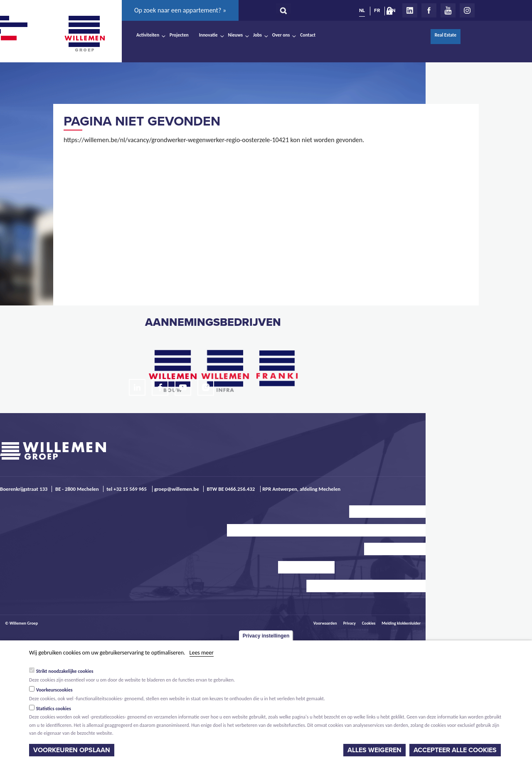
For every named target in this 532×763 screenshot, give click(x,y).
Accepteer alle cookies (455, 750)
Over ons (281, 35)
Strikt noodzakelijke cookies (65, 671)
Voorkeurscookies (54, 690)
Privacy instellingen (266, 636)
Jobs (257, 35)
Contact (308, 35)
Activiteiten (148, 35)
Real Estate (446, 35)
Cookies (369, 623)
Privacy (350, 623)
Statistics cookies (54, 709)
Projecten (179, 35)
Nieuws (235, 35)
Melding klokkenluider (401, 623)
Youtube (448, 10)
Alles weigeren (374, 750)
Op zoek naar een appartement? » (180, 10)
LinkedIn (410, 10)
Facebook (429, 10)
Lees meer (202, 653)
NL (362, 10)
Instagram (467, 10)
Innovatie (208, 35)
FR (377, 10)
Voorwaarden (325, 623)
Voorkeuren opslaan (72, 750)
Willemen (84, 34)
